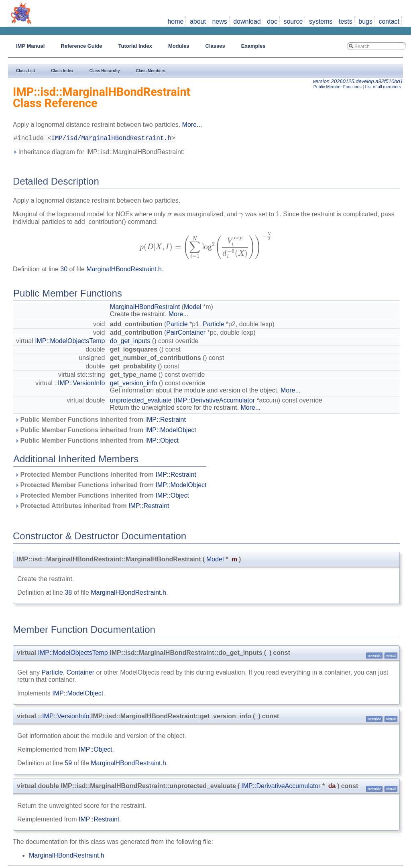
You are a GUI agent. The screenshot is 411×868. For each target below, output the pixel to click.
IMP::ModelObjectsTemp (70, 343)
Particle (177, 326)
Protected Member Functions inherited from (106, 476)
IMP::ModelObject (171, 432)
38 (68, 594)
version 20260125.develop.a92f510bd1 (358, 81)
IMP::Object (162, 442)
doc (272, 21)
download (247, 21)
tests (346, 21)
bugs (365, 21)
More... (192, 125)
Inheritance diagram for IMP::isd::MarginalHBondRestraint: (99, 153)
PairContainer (186, 334)
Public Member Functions (338, 87)
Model (193, 308)
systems (321, 21)
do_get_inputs (130, 343)
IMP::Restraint (166, 421)
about (198, 21)
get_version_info (133, 385)
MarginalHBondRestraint (145, 308)
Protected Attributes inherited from (92, 507)
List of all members (383, 87)
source (293, 21)
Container (80, 674)
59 (68, 765)
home (175, 21)
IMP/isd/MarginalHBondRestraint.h (111, 139)
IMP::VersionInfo (81, 385)
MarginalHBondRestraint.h (124, 271)
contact (389, 21)
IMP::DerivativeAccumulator (215, 402)
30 (64, 271)
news (219, 21)
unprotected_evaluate (141, 402)
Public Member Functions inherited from (100, 421)
